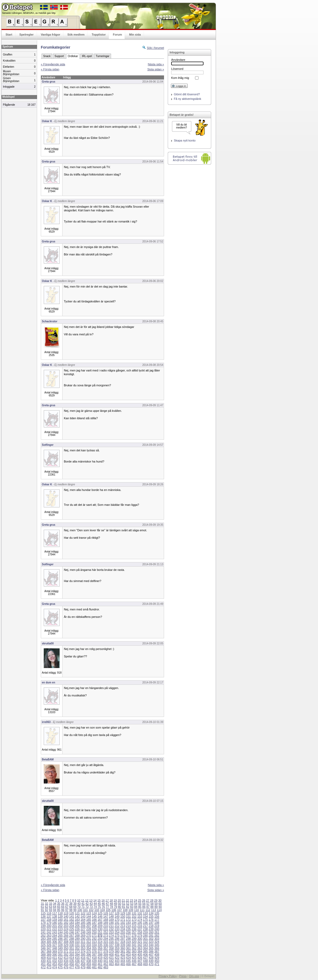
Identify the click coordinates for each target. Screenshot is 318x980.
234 (123, 929)
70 (79, 907)
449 (151, 961)
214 (128, 926)
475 (60, 967)
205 (77, 926)
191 (117, 923)
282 (157, 935)
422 (117, 958)
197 (151, 923)
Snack (47, 56)
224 (66, 929)
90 (160, 907)
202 (60, 926)
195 (140, 923)
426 (140, 958)
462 (106, 964)
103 (97, 910)
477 (72, 967)
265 (60, 935)
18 (111, 900)
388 (43, 955)
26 (144, 900)
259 (145, 932)
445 (128, 961)
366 (157, 948)
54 (136, 904)
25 (140, 900)
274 (111, 935)
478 (77, 967)
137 (49, 916)
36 (63, 904)
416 (83, 958)
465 (123, 964)
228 (89, 929)
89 (156, 907)
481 (94, 967)
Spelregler (26, 35)
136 (43, 916)
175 (145, 919)
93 (51, 910)
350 (66, 948)
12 (87, 900)
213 (123, 926)
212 (117, 926)
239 (151, 929)
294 (106, 939)
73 (91, 907)
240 (157, 929)
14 (95, 900)
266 (66, 935)
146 (100, 916)
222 (55, 929)
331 (77, 945)
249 (89, 932)
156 (157, 916)
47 (107, 904)
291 (89, 939)
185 (83, 923)
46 (103, 904)
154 (145, 916)
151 (128, 916)
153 (140, 916)
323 (151, 942)
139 (60, 916)
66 (63, 907)
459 (89, 964)
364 (145, 948)
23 (131, 900)
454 (60, 964)
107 (120, 910)
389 (49, 955)
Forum (117, 35)
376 (94, 951)
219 (157, 926)
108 (125, 910)
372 (72, 951)
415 (77, 958)
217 (145, 926)
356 (100, 948)
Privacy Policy (167, 976)
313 (94, 942)
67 (67, 907)
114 (159, 910)
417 (89, 958)
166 (94, 919)
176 (151, 919)
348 (55, 948)
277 (128, 935)
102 (91, 910)
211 (111, 926)
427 (145, 958)
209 (100, 926)
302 (151, 939)
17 (107, 900)
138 (55, 916)
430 (43, 961)
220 (43, 929)
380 (117, 951)
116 (49, 913)
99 (75, 910)
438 (89, 961)
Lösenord (177, 69)
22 (127, 900)
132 (140, 913)
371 (66, 951)
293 (100, 939)
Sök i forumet (155, 48)
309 (72, 942)
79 (116, 907)
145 (94, 916)
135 (157, 913)
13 (91, 900)
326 (49, 945)
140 (66, 916)
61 (42, 907)
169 (111, 919)
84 (136, 907)
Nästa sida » (156, 64)
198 (157, 923)
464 (117, 964)
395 (83, 955)
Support (59, 56)
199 (43, 926)
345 (157, 945)
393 (72, 955)
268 (77, 935)
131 (134, 913)
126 (106, 913)
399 (106, 955)
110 (136, 910)
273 (106, 935)
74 (95, 907)
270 (89, 935)
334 (94, 945)
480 (89, 967)
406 (145, 955)
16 (103, 900)
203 (66, 926)
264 (55, 935)
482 (100, 967)
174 (140, 919)
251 (100, 932)
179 (49, 923)
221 (49, 929)
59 (156, 904)
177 (157, 919)
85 (140, 907)
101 (85, 910)
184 (77, 923)
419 (100, 958)
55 (140, 904)
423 (123, 958)
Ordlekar (73, 56)
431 (49, 961)
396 (89, 955)
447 (140, 961)
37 (67, 904)
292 (94, 939)
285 (55, 939)
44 (95, 904)
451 (43, 964)
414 (72, 958)
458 (83, 964)
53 (132, 904)
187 (94, 923)
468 (140, 964)
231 (106, 929)
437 (83, 961)
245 (66, 932)
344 (151, 945)
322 (145, 942)
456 (72, 964)
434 (66, 961)
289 (77, 939)
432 (55, 961)
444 (123, 961)
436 (77, 961)
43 (91, 904)
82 (128, 907)
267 (72, 935)
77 (107, 907)
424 (128, 958)
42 (87, 904)
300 (140, 939)
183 (72, 923)
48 (111, 904)
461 (100, 964)
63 (51, 907)
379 (111, 951)
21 (123, 900)
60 (160, 904)
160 (60, 919)
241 (43, 932)
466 (128, 964)
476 (66, 967)
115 (43, 913)
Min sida (135, 35)
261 (157, 932)
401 (117, 955)
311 (83, 942)
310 (77, 942)
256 (128, 932)
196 (145, 923)
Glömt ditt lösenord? (187, 94)
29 (156, 900)
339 (123, 945)
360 (123, 948)
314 (100, 942)
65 (59, 907)
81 (123, 907)
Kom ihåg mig (180, 78)
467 (134, 964)
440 (100, 961)
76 (103, 907)
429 (157, 958)
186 (89, 923)
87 (148, 907)
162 (72, 919)
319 (128, 942)
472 (43, 967)
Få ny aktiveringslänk (187, 99)
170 (117, 919)
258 (140, 932)
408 (157, 955)
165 (89, 919)
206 (83, 926)
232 (111, 929)
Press (183, 976)
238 (145, 929)
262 (43, 935)
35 (59, 904)
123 (89, 913)
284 (49, 939)
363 (140, 948)
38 (71, 904)
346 (43, 948)
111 (142, 910)
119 (66, 913)
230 (100, 929)
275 (117, 935)
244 (60, 932)
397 (94, 955)
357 (106, 948)
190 (111, 923)
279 (140, 935)
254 (117, 932)
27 (148, 900)
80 (120, 907)
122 (83, 913)
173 (134, 919)
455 (66, 964)
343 (145, 945)
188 (100, 923)
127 (111, 913)
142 (77, 916)
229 (94, 929)
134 (151, 913)
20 (119, 900)
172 (128, 919)
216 (140, 926)
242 (49, 932)
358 (111, 948)
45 (99, 904)
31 (42, 904)
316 (111, 942)
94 (55, 910)
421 (111, 958)
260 (151, 932)
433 (60, 961)
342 (140, 945)
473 (49, 967)
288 (72, 939)
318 (123, 942)
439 (94, 961)
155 (151, 916)
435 (72, 961)
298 (128, 939)
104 (103, 910)
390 (55, 955)
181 (60, 923)
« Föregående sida (53, 64)
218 (151, 926)
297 (123, 939)
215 (134, 926)
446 (134, 961)
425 (134, 958)
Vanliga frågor (50, 35)
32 (46, 904)
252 (106, 932)
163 (77, 919)
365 (151, 948)
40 (79, 904)
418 (94, 958)
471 (157, 964)
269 (83, 935)
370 (60, 951)
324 (157, 942)
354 (89, 948)
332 (83, 945)
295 (111, 939)
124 (94, 913)
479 (83, 967)
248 (83, 932)
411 (55, 958)
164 (83, 919)
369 (55, 951)
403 (128, 955)
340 (128, 945)
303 (157, 939)
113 (153, 910)
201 (55, 926)
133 (145, 913)
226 (77, 929)
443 (117, 961)
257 (134, 932)
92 (46, 910)
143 (83, 916)
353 (83, 948)
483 (106, 967)
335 (100, 945)
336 (106, 945)
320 (134, 942)
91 (42, 910)
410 (49, 958)
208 (94, 926)
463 (111, 964)
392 (66, 955)
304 (43, 942)
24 (135, 900)
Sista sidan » (156, 69)
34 (55, 904)
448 (145, 961)
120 (72, 913)
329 (66, 945)
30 (160, 900)
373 (77, 951)
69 (75, 907)
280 (145, 935)
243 (55, 932)
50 (120, 904)
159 (55, 919)
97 (67, 910)
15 (99, 900)
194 (134, 923)
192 (123, 923)
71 (83, 907)
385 (145, 951)
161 (66, 919)
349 (60, 948)
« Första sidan (50, 69)
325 (43, 945)
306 (55, 942)
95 (59, 910)
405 (140, 955)
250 (94, 932)
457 (77, 964)
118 (60, 913)
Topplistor (99, 35)
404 (134, 955)
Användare (178, 60)
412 (60, 958)
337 (111, 945)
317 (117, 942)
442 (111, 961)
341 (134, 945)
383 (134, 951)
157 (43, 919)
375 (89, 951)
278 (134, 935)
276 (123, 935)
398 (100, 955)
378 (106, 951)
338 (117, 945)
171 (123, 919)
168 (106, 919)
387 (157, 951)
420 (106, 958)
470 (151, 964)
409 (43, 958)
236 (134, 929)
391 (60, 955)
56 (144, 904)
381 (123, 951)
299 (134, 939)
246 (72, 932)
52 (128, 904)
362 (134, 948)
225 (72, 929)
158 (49, 919)
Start (9, 35)
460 (94, 964)
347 (49, 948)
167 (100, 919)
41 (83, 904)
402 (123, 955)
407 (151, 955)
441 (106, 961)
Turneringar (102, 56)
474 (55, 967)
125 (100, 913)
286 (60, 939)
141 (72, 916)
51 (123, 904)
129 (123, 913)
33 (51, 904)
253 (111, 932)
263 (49, 935)
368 (49, 951)
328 (60, 945)
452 (49, 964)
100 (80, 910)
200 (49, 926)
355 (94, 948)
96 (63, 910)
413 (66, 958)
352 (77, 948)
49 (116, 904)
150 (123, 916)
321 (140, 942)
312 (89, 942)
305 (49, 942)
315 (106, 942)
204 (72, 926)
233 (117, 929)
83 (132, 907)
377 (100, 951)
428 (151, 958)
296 (117, 939)
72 (87, 907)
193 (128, 923)
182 (66, 923)
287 (66, 939)
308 (66, 942)
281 (151, 935)
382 (128, 951)
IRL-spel (87, 56)
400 (111, 955)
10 (79, 900)
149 (117, 916)
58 (152, 904)
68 (71, 907)
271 (94, 935)
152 (134, 916)
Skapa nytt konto (185, 140)
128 (117, 913)
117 (55, 913)
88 (152, 907)
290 (83, 939)
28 (152, 900)
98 (71, 910)
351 (72, 948)
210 (106, 926)
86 (144, 907)
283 (43, 939)
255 (123, 932)
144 (89, 916)
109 (131, 910)
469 (145, 964)
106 (114, 910)
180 (55, 923)
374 (83, 951)
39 (75, 904)
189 (106, 923)
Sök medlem (76, 35)
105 (108, 910)
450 (157, 961)
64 (55, 907)
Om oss (194, 976)
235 (128, 929)
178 (43, 923)
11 (83, 900)
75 (99, 907)
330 (72, 945)
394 (77, 955)
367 (43, 951)
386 (151, 951)
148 (111, 916)
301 (145, 939)
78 (111, 907)
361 (128, 948)
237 (140, 929)
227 (83, 929)
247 (77, 932)
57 (148, 904)
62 (46, 907)
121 (77, 913)
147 (106, 916)
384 (140, 951)
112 (148, 910)
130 (128, 913)
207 (89, 926)
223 (60, 929)
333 (89, 945)
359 (117, 948)
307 (60, 942)
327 (55, 945)
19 (115, 900)
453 (55, 964)
